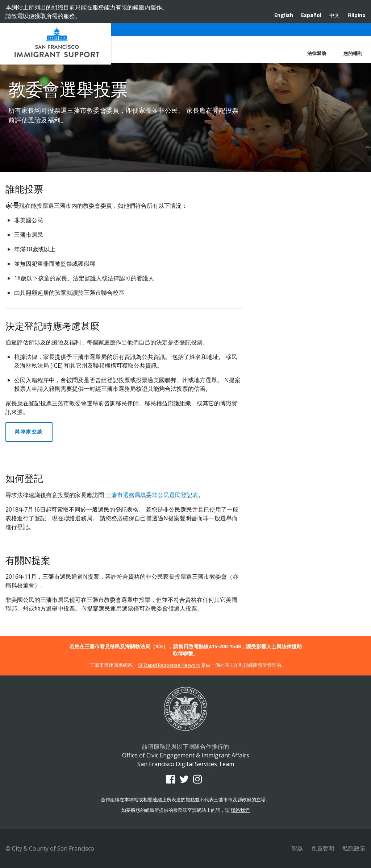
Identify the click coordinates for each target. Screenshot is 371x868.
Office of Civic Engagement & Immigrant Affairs (56, 44)
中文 (334, 15)
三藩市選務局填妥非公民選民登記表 (152, 495)
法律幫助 (317, 53)
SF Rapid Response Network (169, 665)
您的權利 (353, 53)
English (284, 15)
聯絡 (297, 848)
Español (311, 15)
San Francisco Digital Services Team (186, 764)
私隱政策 (354, 848)
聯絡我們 (240, 810)
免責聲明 (323, 848)
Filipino (357, 15)
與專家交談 (29, 431)
